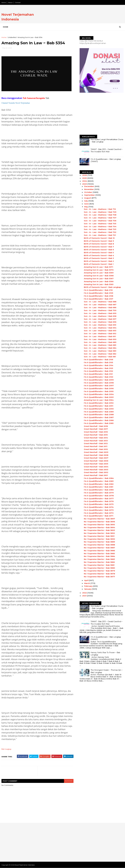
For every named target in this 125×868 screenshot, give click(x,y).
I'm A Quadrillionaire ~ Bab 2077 (99, 499)
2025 (85, 178)
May (86, 207)
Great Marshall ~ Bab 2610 (96, 449)
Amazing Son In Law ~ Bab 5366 (99, 282)
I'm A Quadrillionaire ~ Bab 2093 (99, 397)
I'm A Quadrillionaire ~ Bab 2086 (99, 420)
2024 (85, 181)
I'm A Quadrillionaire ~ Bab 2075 (99, 504)
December (89, 186)
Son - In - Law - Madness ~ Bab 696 (100, 322)
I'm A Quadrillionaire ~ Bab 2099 (99, 380)
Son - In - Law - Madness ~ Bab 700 (100, 310)
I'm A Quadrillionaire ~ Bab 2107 (99, 299)
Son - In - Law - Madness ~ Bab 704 (100, 227)
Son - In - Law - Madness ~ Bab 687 (100, 305)
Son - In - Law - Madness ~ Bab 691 (100, 336)
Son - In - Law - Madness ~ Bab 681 (100, 357)
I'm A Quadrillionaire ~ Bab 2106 (99, 360)
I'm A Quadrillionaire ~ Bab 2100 (99, 377)
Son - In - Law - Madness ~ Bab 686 (100, 308)
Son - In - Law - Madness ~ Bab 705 (100, 224)
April (87, 580)
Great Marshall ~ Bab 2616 (96, 432)
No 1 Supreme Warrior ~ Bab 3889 (99, 542)
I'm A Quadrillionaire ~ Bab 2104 (99, 365)
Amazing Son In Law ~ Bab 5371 (98, 267)
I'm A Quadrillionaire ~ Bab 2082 (99, 484)
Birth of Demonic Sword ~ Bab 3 (99, 258)
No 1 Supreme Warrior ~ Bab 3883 (99, 559)
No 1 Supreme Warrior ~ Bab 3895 (99, 525)
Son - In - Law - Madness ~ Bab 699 (100, 313)
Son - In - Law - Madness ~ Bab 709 (100, 212)
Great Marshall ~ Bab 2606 (96, 461)
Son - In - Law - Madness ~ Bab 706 (100, 221)
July (86, 201)
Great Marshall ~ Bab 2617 (96, 429)
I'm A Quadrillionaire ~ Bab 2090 (99, 409)
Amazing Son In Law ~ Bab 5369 (99, 273)
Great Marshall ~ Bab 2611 (96, 446)
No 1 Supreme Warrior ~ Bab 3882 (99, 562)
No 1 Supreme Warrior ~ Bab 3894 (99, 528)
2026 (85, 175)
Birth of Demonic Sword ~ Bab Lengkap (102, 287)
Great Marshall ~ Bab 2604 (96, 467)
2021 (85, 596)
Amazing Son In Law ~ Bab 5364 (99, 400)
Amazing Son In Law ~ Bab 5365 (99, 284)
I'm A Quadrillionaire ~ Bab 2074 (99, 507)
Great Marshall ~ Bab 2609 (96, 452)
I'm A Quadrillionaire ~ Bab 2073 (99, 510)
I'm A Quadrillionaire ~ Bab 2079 (99, 493)
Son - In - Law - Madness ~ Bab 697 (100, 319)
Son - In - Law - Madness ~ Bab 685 (100, 345)
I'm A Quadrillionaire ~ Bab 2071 (99, 516)
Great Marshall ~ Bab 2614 (96, 438)
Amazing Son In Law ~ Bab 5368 (99, 276)
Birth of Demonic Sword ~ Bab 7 (99, 247)
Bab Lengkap (6, 749)
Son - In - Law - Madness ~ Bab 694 (100, 328)
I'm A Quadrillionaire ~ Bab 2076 (99, 501)
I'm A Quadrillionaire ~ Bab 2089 (99, 412)
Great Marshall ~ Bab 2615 (96, 435)
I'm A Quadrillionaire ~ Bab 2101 (98, 374)
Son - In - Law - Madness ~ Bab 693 (100, 331)
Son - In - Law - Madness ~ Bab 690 (100, 339)
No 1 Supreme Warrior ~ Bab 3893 (99, 530)
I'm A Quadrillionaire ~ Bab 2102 (98, 371)
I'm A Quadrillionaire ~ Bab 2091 (99, 406)
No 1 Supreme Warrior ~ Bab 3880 (99, 568)
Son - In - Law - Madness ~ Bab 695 (100, 325)
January (88, 589)
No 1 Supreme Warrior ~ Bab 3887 (99, 548)
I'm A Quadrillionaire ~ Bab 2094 (99, 394)
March (87, 583)
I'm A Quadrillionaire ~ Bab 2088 (99, 415)
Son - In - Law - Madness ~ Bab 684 (100, 348)
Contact (18, 2)
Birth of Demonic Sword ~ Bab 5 (99, 253)
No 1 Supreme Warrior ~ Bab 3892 (99, 533)
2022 (85, 593)
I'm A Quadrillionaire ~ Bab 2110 (98, 290)
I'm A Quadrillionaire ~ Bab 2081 (99, 487)
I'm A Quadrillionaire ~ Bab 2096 (99, 389)
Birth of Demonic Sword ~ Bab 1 (99, 264)
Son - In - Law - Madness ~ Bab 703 (100, 229)
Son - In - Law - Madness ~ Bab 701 (100, 235)
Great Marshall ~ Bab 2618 (96, 426)
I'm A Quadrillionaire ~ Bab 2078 (99, 496)
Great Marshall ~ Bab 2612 (96, 443)
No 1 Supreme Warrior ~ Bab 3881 (99, 565)
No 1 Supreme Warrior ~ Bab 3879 (99, 571)
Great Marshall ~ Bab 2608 (96, 455)
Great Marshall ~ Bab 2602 (96, 472)
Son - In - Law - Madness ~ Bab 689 (100, 342)
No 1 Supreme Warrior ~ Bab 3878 (99, 574)
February (89, 586)
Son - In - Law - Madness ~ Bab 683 (100, 351)
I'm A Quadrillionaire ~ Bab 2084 (99, 478)
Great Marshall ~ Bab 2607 (96, 458)
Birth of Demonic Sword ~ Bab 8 (99, 244)
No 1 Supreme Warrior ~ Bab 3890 (99, 539)
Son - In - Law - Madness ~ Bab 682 (100, 354)
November (89, 189)
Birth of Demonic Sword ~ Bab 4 (99, 255)
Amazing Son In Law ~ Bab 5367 (99, 279)
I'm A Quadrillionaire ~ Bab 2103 (98, 368)
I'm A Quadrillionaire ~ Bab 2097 (99, 386)
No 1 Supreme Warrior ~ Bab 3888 (99, 545)
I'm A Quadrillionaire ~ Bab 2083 (99, 481)
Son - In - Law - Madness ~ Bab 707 (100, 218)
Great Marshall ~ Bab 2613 (96, 441)
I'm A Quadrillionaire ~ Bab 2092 (99, 403)
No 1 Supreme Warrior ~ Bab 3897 (99, 519)
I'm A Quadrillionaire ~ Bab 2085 (99, 423)
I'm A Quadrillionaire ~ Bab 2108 (99, 296)
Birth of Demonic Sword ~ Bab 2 (99, 261)
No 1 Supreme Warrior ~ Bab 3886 (99, 551)
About (10, 2)
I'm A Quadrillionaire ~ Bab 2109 (99, 293)
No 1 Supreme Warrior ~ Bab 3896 (99, 522)
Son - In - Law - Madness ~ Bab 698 (100, 316)
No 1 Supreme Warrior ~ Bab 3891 (99, 536)
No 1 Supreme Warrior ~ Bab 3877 (99, 577)
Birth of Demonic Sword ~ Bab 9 (99, 241)
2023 (85, 184)
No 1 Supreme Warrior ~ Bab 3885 (99, 554)
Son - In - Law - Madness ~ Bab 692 (100, 334)
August (88, 198)
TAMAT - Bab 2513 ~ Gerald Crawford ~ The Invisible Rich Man (107, 151)
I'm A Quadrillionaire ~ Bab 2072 (99, 513)
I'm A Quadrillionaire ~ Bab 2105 (98, 362)
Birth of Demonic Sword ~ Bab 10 (99, 238)
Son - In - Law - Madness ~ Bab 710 (100, 209)
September (90, 195)
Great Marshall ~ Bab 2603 (96, 470)
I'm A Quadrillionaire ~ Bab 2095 (99, 391)
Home (4, 2)
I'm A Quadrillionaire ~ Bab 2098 (99, 383)
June (87, 204)
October (88, 192)
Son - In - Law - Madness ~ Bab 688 (100, 302)
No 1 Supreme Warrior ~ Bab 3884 (99, 556)
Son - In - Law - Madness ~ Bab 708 (100, 215)
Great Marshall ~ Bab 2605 (96, 464)
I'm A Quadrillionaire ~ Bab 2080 (99, 490)
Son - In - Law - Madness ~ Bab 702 (100, 232)
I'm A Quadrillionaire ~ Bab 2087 (99, 417)
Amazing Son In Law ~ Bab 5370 (99, 270)
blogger (69, 781)
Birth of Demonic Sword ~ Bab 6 (99, 250)
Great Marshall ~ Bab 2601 (96, 475)
